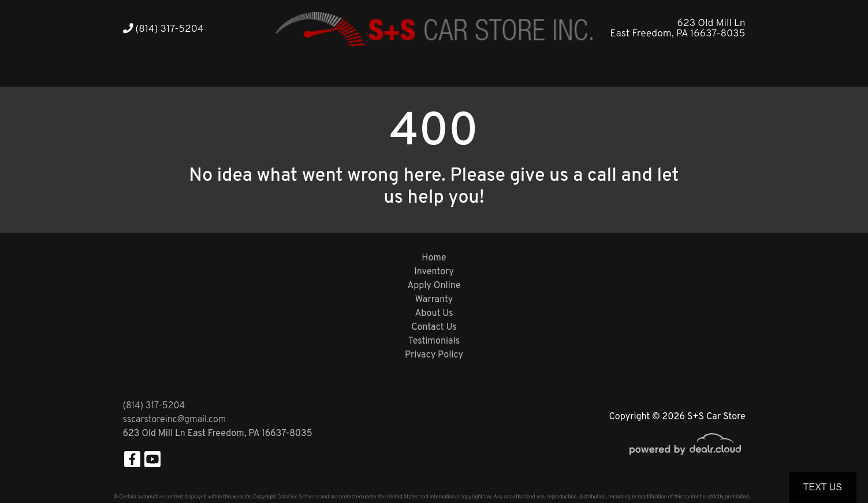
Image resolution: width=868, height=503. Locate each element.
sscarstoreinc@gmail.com (175, 420)
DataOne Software (298, 497)
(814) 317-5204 (163, 29)
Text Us (823, 487)
